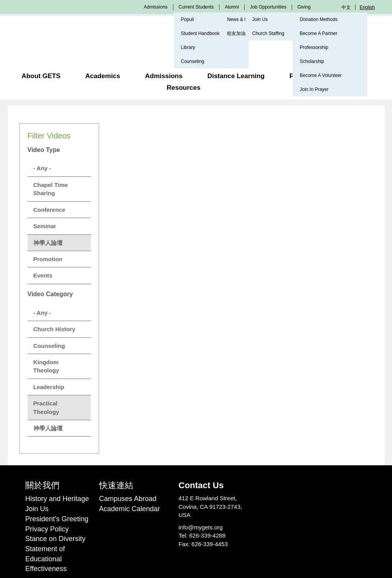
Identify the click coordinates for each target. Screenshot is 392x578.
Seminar (45, 226)
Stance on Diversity (55, 539)
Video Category (50, 294)
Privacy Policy (47, 529)
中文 (346, 7)
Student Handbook (200, 33)
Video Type (44, 150)
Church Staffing (268, 33)
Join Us (260, 19)
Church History (54, 329)
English (367, 7)
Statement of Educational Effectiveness (46, 559)
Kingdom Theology (46, 366)
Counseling (193, 61)
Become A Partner (318, 33)
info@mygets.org (201, 527)
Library (188, 47)
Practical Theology (46, 407)
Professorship (314, 47)
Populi (187, 19)
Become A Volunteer (321, 75)
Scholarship (312, 61)
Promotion (48, 259)
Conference (50, 210)
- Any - (42, 168)
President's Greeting (57, 519)
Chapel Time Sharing (51, 189)
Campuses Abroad (128, 499)
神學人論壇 (48, 243)
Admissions (156, 7)
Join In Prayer (314, 89)
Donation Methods (318, 19)
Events (43, 275)
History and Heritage (57, 499)
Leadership (49, 387)
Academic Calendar (130, 509)
